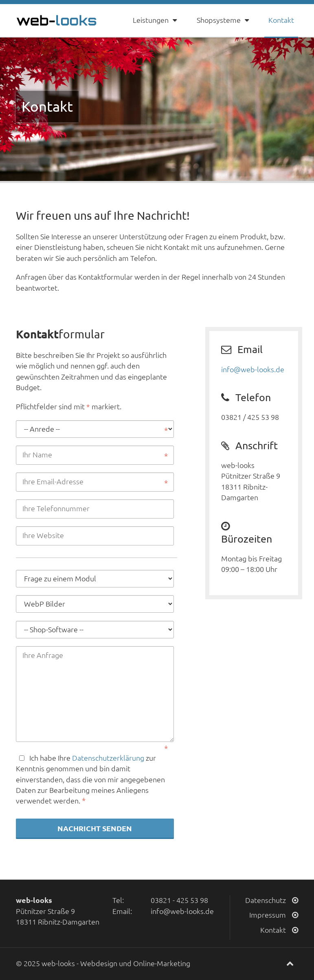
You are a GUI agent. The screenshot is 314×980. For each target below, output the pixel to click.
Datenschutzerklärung (108, 758)
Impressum (274, 915)
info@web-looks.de (253, 370)
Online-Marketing (162, 963)
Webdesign (99, 963)
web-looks (58, 963)
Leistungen (156, 20)
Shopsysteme (224, 20)
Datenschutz (272, 900)
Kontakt (281, 20)
